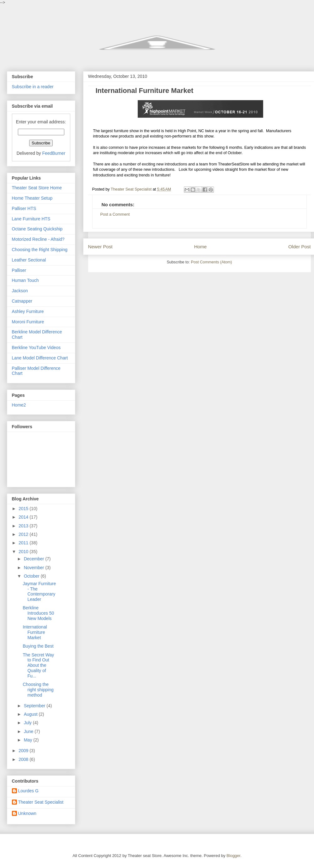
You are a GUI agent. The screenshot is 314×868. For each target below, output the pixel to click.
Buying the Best (38, 646)
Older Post (299, 247)
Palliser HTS (24, 208)
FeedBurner (54, 153)
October (32, 576)
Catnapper (22, 301)
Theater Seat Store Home (37, 188)
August (31, 714)
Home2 (19, 405)
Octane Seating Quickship (37, 229)
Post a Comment (115, 214)
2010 (24, 552)
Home (200, 247)
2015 (24, 509)
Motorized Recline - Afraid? (38, 239)
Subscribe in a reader (33, 87)
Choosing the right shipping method (38, 690)
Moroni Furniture (28, 322)
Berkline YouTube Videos (36, 348)
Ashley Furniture (28, 311)
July (28, 723)
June (29, 731)
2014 (24, 517)
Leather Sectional (29, 260)
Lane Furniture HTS (31, 219)
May (29, 740)
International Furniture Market (35, 632)
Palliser (19, 270)
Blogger (233, 856)
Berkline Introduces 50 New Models (38, 613)
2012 (24, 534)
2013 (24, 526)
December (35, 559)
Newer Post (100, 247)
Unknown (27, 813)
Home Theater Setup (32, 198)
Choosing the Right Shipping (40, 250)
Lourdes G (28, 791)
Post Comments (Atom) (212, 262)
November (35, 568)
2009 (24, 751)
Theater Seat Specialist (41, 802)
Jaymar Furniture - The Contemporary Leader (39, 591)
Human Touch (25, 280)
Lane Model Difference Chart (40, 358)
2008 (24, 759)
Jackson (20, 291)
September (35, 706)
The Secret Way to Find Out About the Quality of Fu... (38, 665)
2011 (24, 543)
